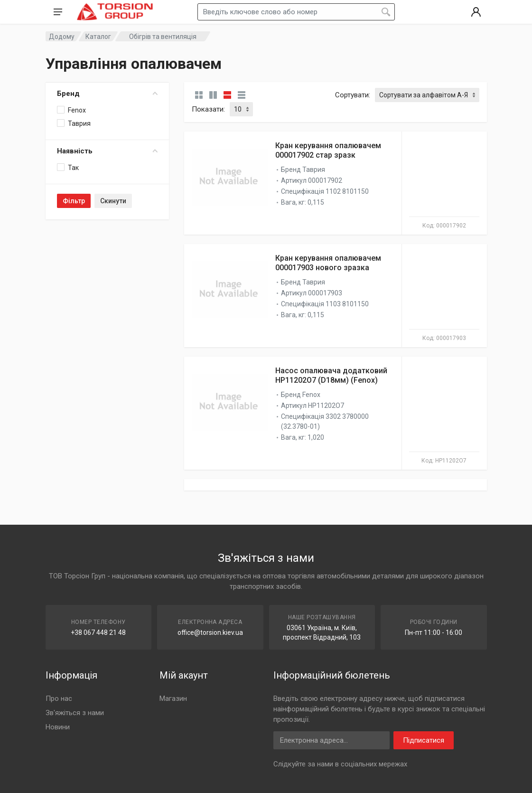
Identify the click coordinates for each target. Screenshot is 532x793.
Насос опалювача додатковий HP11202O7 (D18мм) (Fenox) (331, 375)
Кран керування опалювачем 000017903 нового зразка (328, 263)
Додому (62, 37)
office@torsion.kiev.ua (210, 633)
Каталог (98, 37)
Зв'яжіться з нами (75, 713)
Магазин (173, 699)
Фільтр (74, 201)
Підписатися (424, 740)
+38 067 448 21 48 (98, 633)
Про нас (59, 699)
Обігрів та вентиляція (163, 37)
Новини (58, 727)
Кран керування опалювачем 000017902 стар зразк (328, 150)
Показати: (208, 109)
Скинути (113, 201)
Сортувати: (353, 95)
